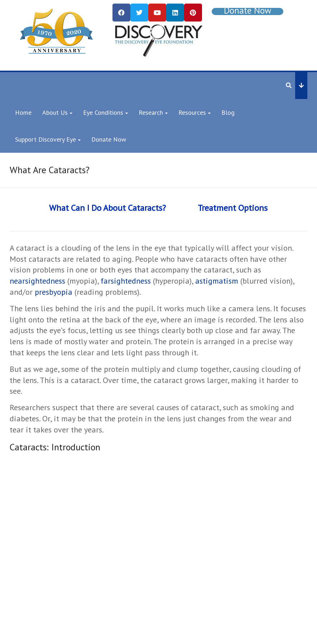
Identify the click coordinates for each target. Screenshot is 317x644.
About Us (55, 112)
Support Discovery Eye (45, 139)
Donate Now (109, 139)
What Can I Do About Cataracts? (107, 208)
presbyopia (54, 292)
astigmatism (217, 281)
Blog (228, 112)
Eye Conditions (103, 112)
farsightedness (126, 281)
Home (23, 112)
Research (151, 112)
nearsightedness (37, 281)
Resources (192, 112)
